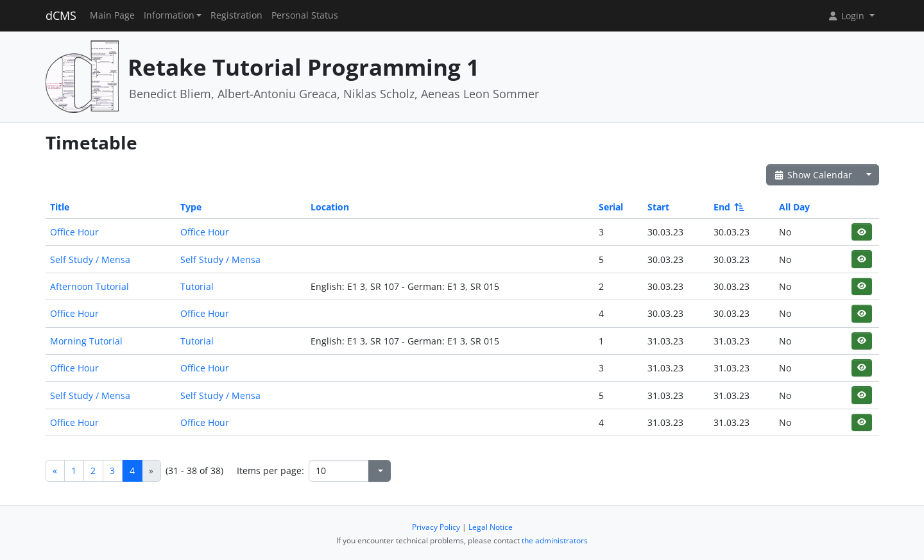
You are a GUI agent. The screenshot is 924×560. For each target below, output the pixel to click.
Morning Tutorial (86, 341)
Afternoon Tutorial (90, 286)
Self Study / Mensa (90, 259)
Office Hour (74, 232)
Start (658, 207)
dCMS (61, 15)
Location (330, 207)
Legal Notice (491, 527)
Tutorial (197, 286)
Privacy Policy (436, 527)
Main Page (112, 15)
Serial (611, 207)
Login (847, 16)
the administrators (555, 540)
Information (169, 15)
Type (191, 207)
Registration (236, 15)
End (728, 207)
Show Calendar (813, 175)
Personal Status (305, 15)
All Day (794, 207)
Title (60, 207)
